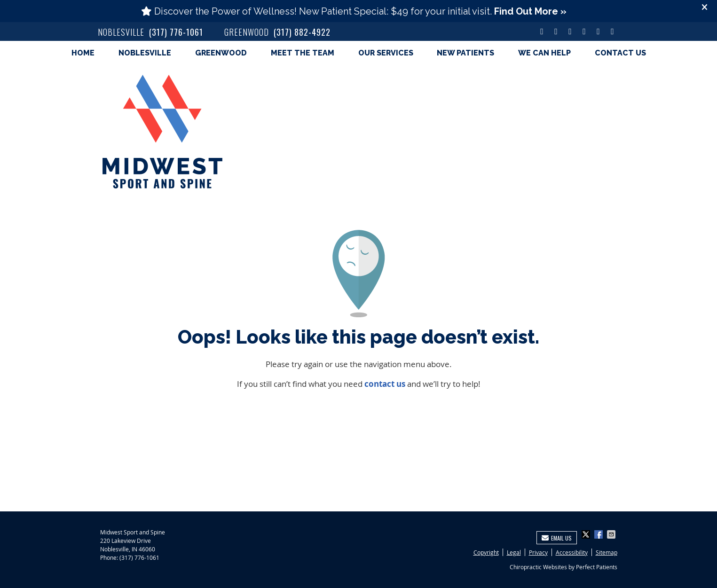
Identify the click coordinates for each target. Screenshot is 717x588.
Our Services (386, 53)
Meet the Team (303, 53)
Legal (514, 552)
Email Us (557, 538)
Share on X (587, 534)
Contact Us (620, 53)
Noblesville (145, 53)
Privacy (538, 552)
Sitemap (607, 552)
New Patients (465, 53)
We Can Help (544, 53)
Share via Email (612, 534)
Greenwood (221, 53)
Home (83, 53)
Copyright (486, 552)
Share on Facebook (599, 534)
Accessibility (572, 552)
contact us (385, 384)
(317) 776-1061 (176, 32)
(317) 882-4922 (302, 32)
